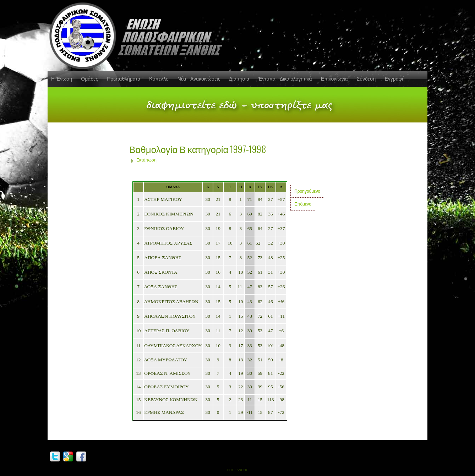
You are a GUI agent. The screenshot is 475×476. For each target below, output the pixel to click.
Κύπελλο (159, 79)
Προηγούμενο (307, 191)
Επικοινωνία (334, 79)
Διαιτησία (239, 79)
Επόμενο (303, 204)
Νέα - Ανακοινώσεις (199, 79)
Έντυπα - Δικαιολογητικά (285, 79)
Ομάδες (89, 79)
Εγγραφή (394, 79)
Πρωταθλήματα (124, 79)
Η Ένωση (62, 79)
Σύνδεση (366, 79)
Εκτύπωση (146, 160)
